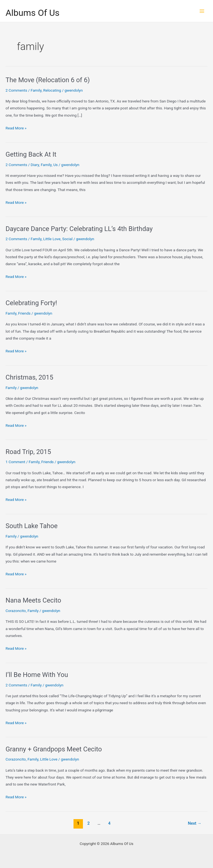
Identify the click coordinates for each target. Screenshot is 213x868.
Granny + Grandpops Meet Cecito (54, 749)
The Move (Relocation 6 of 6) (48, 80)
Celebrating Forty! (31, 303)
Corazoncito (16, 611)
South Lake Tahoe (32, 526)
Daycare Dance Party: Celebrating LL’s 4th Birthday (79, 229)
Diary (35, 165)
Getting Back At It (31, 154)
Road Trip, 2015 (28, 452)
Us (55, 165)
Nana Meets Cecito (33, 600)
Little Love (52, 239)
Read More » (16, 128)
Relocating (52, 90)
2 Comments (16, 90)
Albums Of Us (33, 13)
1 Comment (15, 462)
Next (195, 823)
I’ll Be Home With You (37, 675)
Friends (24, 313)
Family (36, 90)
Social (67, 239)
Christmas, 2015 (29, 377)
